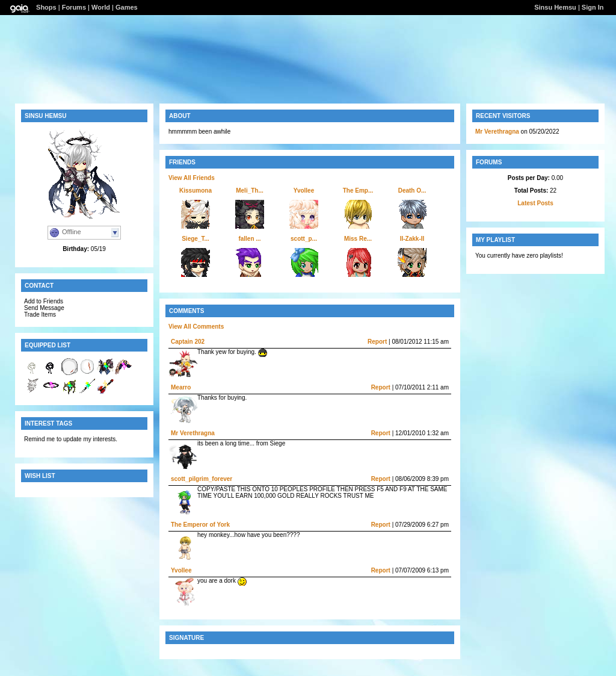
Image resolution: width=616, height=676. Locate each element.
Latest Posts (535, 203)
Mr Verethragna (193, 433)
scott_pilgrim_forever (202, 479)
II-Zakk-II (412, 239)
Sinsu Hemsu (555, 7)
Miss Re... (358, 239)
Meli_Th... (250, 191)
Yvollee (304, 191)
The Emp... (358, 191)
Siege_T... (196, 239)
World (101, 7)
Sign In (593, 7)
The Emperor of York (200, 525)
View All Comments (196, 327)
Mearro (181, 387)
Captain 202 (188, 342)
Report (377, 342)
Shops (46, 7)
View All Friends (192, 178)
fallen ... (249, 239)
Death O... (412, 191)
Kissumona (196, 191)
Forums (74, 7)
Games (127, 7)
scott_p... (304, 239)
